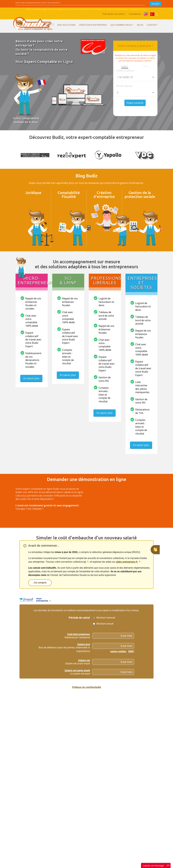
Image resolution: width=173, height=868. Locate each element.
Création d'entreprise (93, 25)
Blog (140, 25)
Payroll (43, 792)
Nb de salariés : (125, 86)
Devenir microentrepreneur (86, 770)
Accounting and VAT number (54, 781)
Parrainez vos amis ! (114, 14)
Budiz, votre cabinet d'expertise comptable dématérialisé (55, 809)
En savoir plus (31, 381)
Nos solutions (66, 25)
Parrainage (106, 769)
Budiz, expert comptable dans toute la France (109, 776)
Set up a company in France (85, 777)
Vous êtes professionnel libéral (55, 769)
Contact (152, 25)
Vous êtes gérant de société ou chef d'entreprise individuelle (55, 786)
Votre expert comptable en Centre (108, 786)
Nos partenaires (23, 786)
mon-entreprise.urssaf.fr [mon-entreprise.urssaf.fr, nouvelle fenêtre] (107, 693)
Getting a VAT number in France (85, 804)
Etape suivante (135, 103)
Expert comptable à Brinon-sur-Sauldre (111, 805)
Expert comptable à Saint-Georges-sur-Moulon (111, 821)
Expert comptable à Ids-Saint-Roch (111, 829)
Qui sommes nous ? (122, 25)
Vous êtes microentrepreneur (54, 765)
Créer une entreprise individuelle (82, 785)
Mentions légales (109, 765)
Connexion (135, 14)
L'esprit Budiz (22, 775)
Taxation (44, 803)
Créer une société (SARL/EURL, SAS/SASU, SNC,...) (86, 795)
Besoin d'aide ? (108, 851)
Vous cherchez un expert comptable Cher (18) (110, 796)
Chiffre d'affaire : (126, 71)
